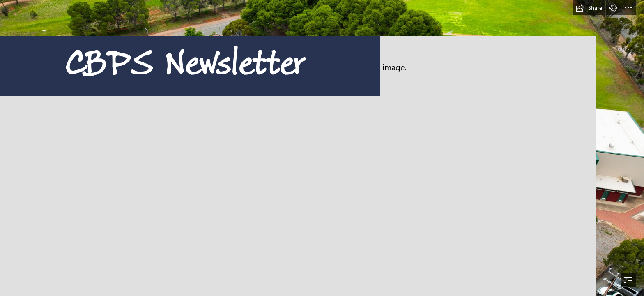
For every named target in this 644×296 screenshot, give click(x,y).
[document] (322, 148)
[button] (589, 8)
